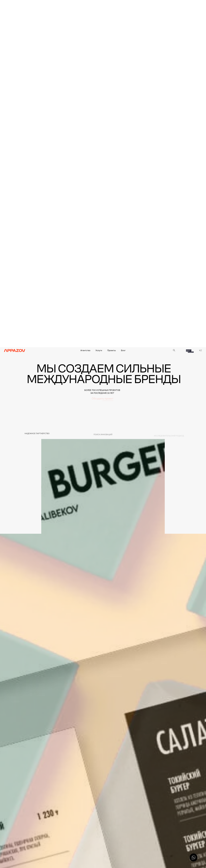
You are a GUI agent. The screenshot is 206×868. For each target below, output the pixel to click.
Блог (123, 350)
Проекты (112, 350)
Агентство (85, 350)
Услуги (99, 350)
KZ (200, 350)
